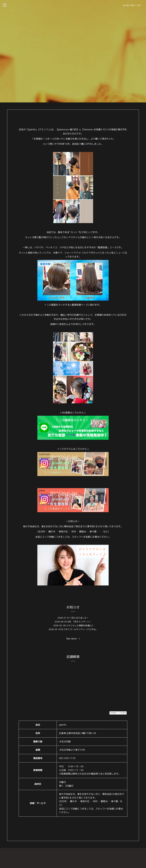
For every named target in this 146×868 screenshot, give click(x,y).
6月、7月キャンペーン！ (79, 622)
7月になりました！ (79, 618)
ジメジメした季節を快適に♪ (79, 625)
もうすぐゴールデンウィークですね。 (79, 629)
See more (73, 639)
